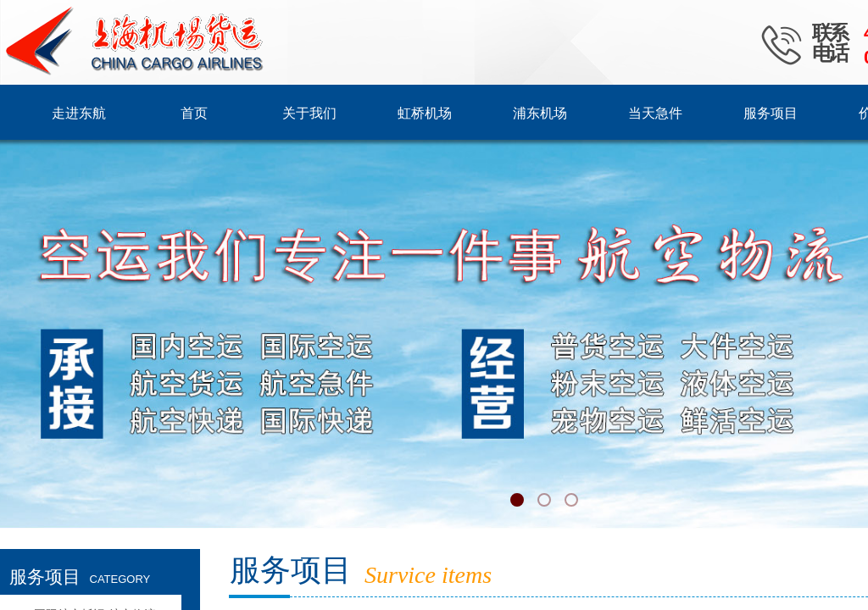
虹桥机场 (425, 113)
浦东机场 (540, 113)
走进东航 (79, 113)
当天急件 (655, 113)
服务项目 (771, 113)
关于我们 (309, 113)
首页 (194, 113)
